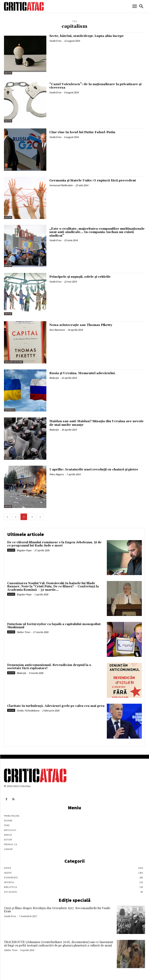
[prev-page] (7, 517)
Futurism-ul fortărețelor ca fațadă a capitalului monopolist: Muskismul (54, 626)
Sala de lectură (14, 362)
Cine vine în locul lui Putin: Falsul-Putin (82, 132)
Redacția (54, 378)
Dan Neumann (57, 330)
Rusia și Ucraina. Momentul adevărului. (82, 373)
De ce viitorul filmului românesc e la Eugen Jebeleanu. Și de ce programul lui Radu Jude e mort (54, 544)
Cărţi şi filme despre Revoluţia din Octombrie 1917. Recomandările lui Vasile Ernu (57, 910)
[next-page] (40, 517)
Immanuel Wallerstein (61, 185)
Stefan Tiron (23, 632)
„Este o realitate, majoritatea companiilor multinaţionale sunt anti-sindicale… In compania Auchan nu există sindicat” (97, 232)
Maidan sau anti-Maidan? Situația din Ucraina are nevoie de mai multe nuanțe (96, 423)
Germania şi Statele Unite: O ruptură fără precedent (93, 180)
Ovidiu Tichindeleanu (28, 711)
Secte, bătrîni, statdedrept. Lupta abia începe (87, 36)
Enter (8, 73)
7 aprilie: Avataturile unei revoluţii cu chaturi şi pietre (94, 469)
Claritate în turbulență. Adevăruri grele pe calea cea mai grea (56, 706)
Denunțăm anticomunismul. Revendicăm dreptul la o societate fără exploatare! (49, 667)
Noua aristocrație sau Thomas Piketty (81, 325)
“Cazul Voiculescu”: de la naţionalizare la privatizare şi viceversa (95, 86)
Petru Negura (56, 474)
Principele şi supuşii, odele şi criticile (80, 277)
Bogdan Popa (24, 550)
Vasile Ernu (55, 41)
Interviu (10, 410)
